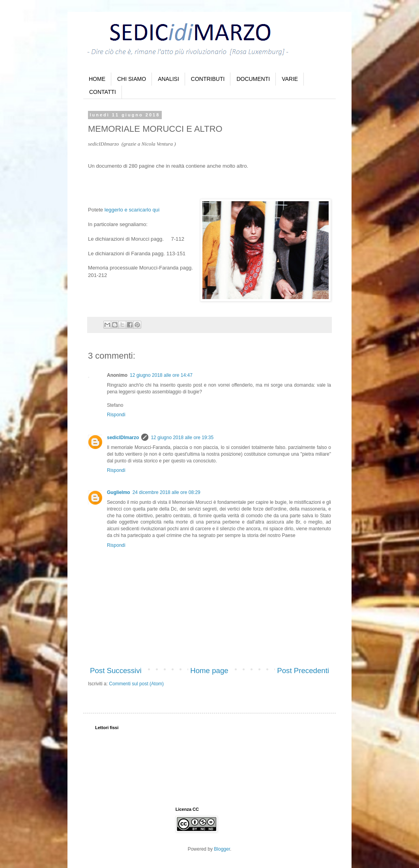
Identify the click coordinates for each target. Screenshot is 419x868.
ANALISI (168, 79)
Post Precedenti (303, 671)
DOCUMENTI (253, 79)
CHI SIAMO (132, 79)
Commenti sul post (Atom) (136, 684)
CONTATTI (103, 92)
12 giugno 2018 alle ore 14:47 (161, 375)
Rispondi (116, 415)
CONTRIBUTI (208, 79)
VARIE (290, 79)
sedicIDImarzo (123, 438)
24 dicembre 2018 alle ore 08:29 (166, 492)
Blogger (222, 849)
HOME (97, 79)
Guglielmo (119, 492)
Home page (209, 671)
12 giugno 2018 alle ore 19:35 (182, 438)
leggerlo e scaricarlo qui (132, 210)
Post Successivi (116, 671)
